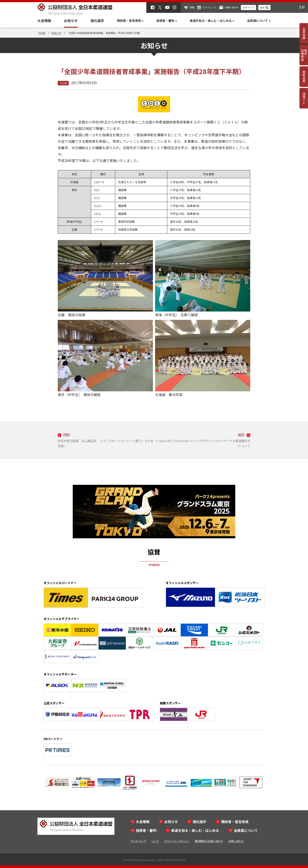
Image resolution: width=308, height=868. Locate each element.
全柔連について (246, 830)
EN (302, 7)
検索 (262, 7)
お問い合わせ (232, 7)
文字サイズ (248, 7)
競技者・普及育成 (235, 822)
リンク (155, 841)
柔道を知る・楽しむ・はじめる (195, 830)
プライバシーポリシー (177, 841)
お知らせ (71, 21)
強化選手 (97, 21)
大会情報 (44, 21)
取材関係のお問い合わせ (209, 841)
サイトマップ (138, 841)
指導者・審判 (146, 830)
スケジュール (210, 7)
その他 (63, 83)
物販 (192, 7)
